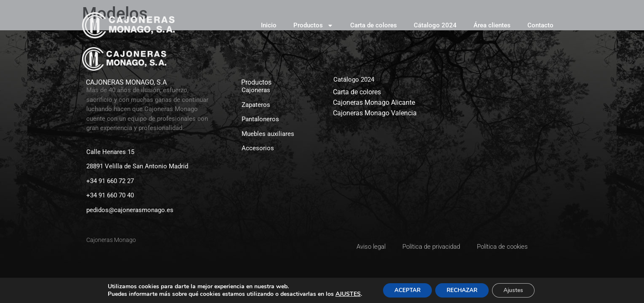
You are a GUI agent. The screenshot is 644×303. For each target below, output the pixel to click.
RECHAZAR (462, 290)
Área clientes (492, 25)
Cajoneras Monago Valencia (375, 113)
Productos (313, 25)
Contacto (540, 25)
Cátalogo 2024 (435, 25)
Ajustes (517, 290)
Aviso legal (371, 247)
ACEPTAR (404, 290)
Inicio (269, 25)
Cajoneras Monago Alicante (374, 102)
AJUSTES (343, 294)
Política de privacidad (431, 247)
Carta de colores (374, 25)
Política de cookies (502, 247)
